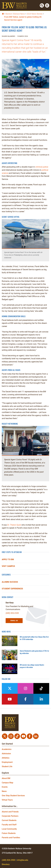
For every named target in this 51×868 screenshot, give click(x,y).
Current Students (9, 820)
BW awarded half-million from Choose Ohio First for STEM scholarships (34, 638)
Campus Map (7, 783)
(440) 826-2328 (12, 613)
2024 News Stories (35, 14)
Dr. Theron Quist (14, 525)
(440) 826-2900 (8, 860)
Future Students (9, 833)
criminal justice (42, 167)
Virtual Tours (7, 800)
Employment (7, 762)
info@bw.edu (23, 860)
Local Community (9, 829)
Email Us (14, 621)
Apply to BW (8, 559)
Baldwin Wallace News (15, 14)
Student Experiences (12, 589)
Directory (6, 864)
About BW (6, 778)
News (4, 791)
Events (5, 787)
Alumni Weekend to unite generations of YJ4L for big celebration (34, 652)
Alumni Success (10, 582)
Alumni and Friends (10, 812)
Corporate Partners (10, 816)
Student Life (7, 766)
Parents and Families (11, 838)
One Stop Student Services (13, 796)
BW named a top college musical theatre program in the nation (32, 666)
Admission (6, 754)
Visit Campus (8, 566)
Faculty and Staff (9, 825)
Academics (7, 749)
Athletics (6, 758)
